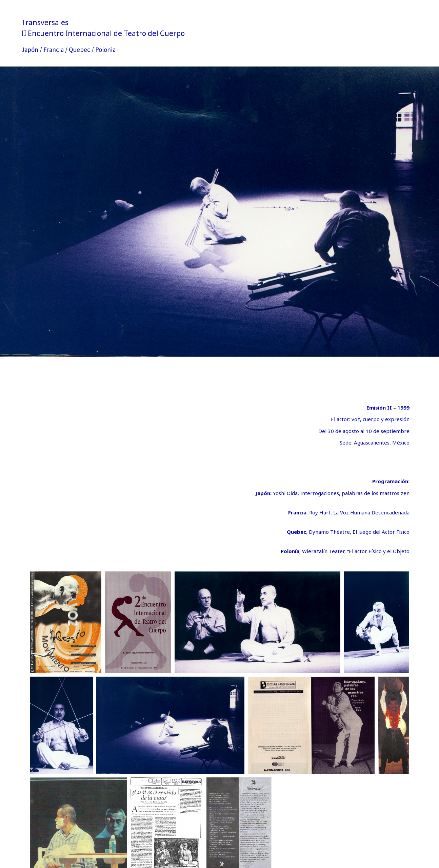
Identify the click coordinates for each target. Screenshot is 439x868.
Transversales (45, 22)
